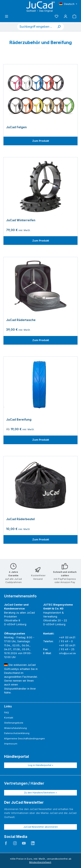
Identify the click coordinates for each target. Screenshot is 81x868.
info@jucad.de (67, 653)
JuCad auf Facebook (6, 843)
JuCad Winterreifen (21, 220)
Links (8, 706)
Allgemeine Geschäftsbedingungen (24, 739)
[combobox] (36, 27)
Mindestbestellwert (40, 862)
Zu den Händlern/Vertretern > (40, 793)
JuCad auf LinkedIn (33, 843)
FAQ (6, 713)
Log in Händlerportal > (41, 765)
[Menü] (7, 16)
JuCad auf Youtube (24, 843)
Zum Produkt (41, 141)
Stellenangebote (14, 723)
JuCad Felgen (16, 127)
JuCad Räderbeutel (20, 519)
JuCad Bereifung (19, 419)
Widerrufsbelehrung (15, 728)
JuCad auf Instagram (15, 843)
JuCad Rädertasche (21, 320)
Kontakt (9, 718)
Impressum (11, 744)
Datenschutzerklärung (17, 733)
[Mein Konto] (66, 16)
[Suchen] (59, 27)
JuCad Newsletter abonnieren (41, 827)
